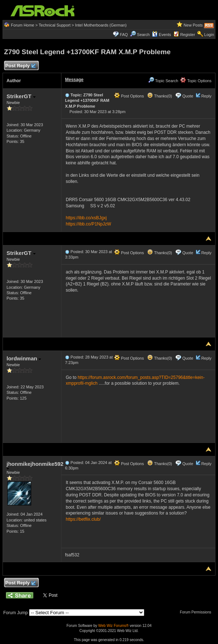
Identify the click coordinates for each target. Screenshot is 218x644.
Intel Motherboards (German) (101, 25)
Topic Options (196, 81)
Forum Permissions (197, 612)
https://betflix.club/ (83, 519)
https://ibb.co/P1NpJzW (88, 224)
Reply (206, 96)
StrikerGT (21, 96)
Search (143, 35)
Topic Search (163, 81)
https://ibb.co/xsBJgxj (86, 218)
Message (74, 80)
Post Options (129, 96)
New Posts (193, 25)
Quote (188, 96)
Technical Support (55, 25)
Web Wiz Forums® (113, 626)
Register (188, 35)
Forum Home (23, 25)
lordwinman (24, 358)
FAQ (124, 35)
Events (162, 35)
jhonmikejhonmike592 (35, 465)
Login (209, 35)
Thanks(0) (160, 96)
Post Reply (20, 66)
